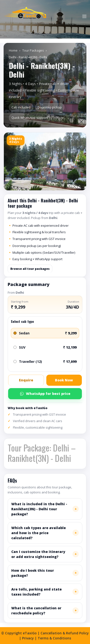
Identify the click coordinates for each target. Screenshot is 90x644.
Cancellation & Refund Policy (65, 633)
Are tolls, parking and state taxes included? (36, 592)
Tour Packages (33, 50)
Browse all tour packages (30, 269)
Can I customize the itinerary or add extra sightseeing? (38, 554)
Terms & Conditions (54, 638)
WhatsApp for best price (45, 394)
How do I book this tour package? (33, 573)
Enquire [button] (26, 380)
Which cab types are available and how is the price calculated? (39, 533)
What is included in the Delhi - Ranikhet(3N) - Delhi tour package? (39, 509)
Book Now (64, 380)
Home (13, 50)
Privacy (28, 638)
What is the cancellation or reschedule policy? (36, 611)
